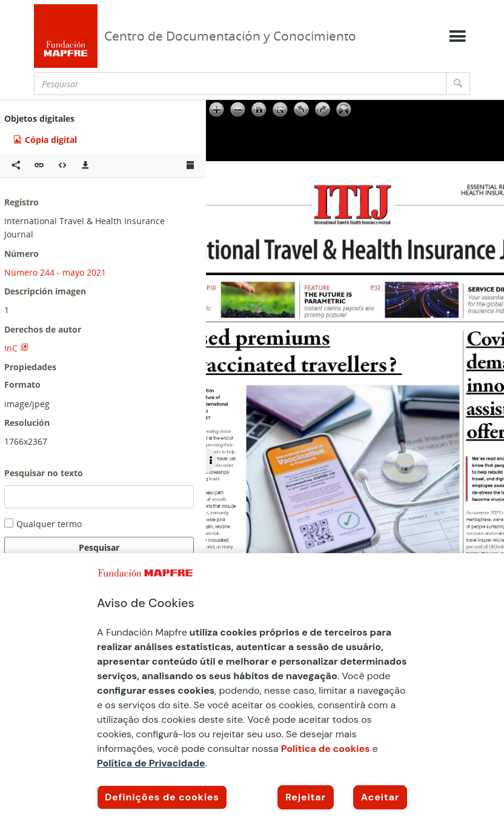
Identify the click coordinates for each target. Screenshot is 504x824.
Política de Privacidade (151, 763)
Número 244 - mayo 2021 (55, 272)
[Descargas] (85, 166)
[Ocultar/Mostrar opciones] (211, 460)
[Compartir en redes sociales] (16, 166)
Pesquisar (99, 547)
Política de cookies (326, 749)
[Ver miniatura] (190, 166)
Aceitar (380, 797)
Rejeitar (306, 797)
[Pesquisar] (240, 84)
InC (11, 348)
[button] (39, 166)
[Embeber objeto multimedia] (62, 166)
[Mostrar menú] (457, 36)
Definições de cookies (162, 797)
